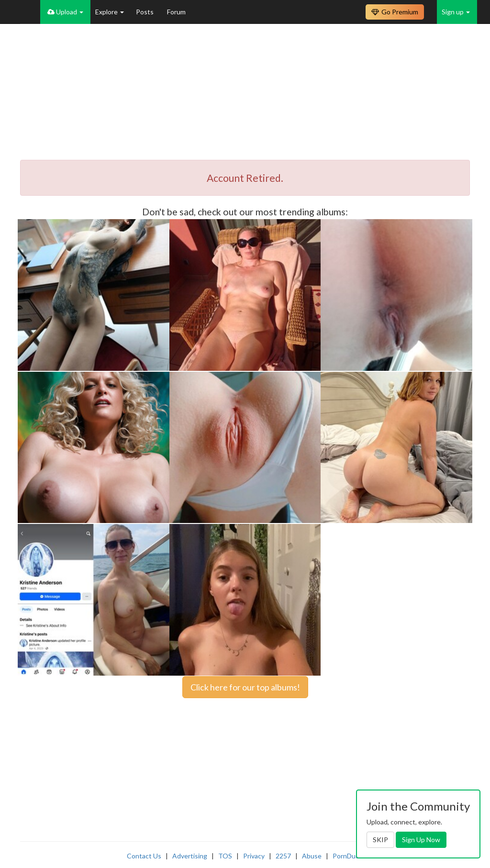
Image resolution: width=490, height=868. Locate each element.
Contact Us (144, 856)
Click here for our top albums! (245, 687)
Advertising (190, 856)
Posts (145, 12)
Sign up (456, 12)
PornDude (348, 856)
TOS (225, 856)
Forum (176, 12)
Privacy (254, 856)
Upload (65, 12)
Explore (110, 12)
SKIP (380, 840)
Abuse (312, 856)
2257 (283, 856)
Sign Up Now (421, 840)
